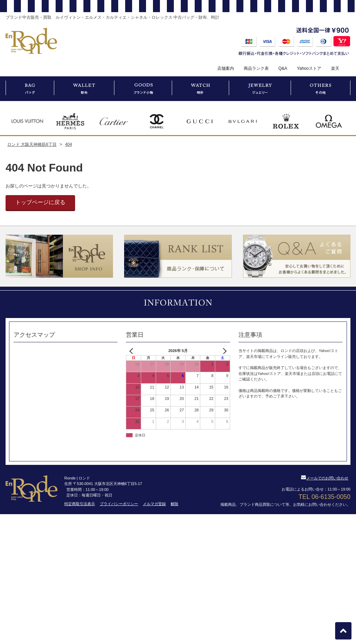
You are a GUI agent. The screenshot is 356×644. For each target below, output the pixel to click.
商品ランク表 (256, 68)
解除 (175, 504)
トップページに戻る (40, 202)
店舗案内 (226, 68)
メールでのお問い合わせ (325, 478)
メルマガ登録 (154, 504)
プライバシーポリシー (119, 504)
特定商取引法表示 (80, 504)
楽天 (335, 68)
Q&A (283, 68)
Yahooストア (309, 68)
